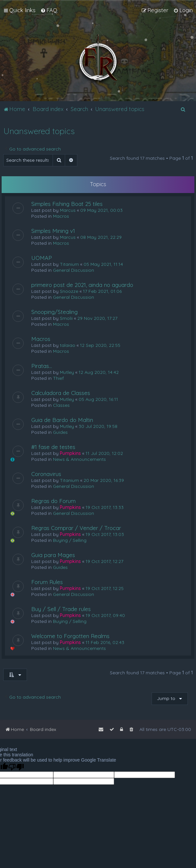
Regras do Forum (53, 501)
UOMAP (42, 258)
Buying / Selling (70, 540)
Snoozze (69, 291)
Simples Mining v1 (53, 231)
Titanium (69, 264)
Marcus (68, 210)
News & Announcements (79, 459)
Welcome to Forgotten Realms (70, 636)
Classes (61, 405)
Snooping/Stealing (54, 312)
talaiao (68, 345)
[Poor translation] (16, 767)
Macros (61, 216)
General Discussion (73, 270)
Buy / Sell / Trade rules (61, 609)
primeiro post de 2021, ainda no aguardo (82, 285)
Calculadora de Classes (61, 393)
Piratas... (42, 366)
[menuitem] (49, 10)
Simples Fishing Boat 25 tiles (67, 204)
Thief (58, 378)
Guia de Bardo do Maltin (62, 420)
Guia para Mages (53, 555)
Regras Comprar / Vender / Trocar (76, 528)
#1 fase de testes (53, 447)
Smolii (66, 318)
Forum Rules (47, 582)
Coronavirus (46, 474)
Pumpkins (70, 453)
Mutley (67, 372)
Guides (60, 432)
